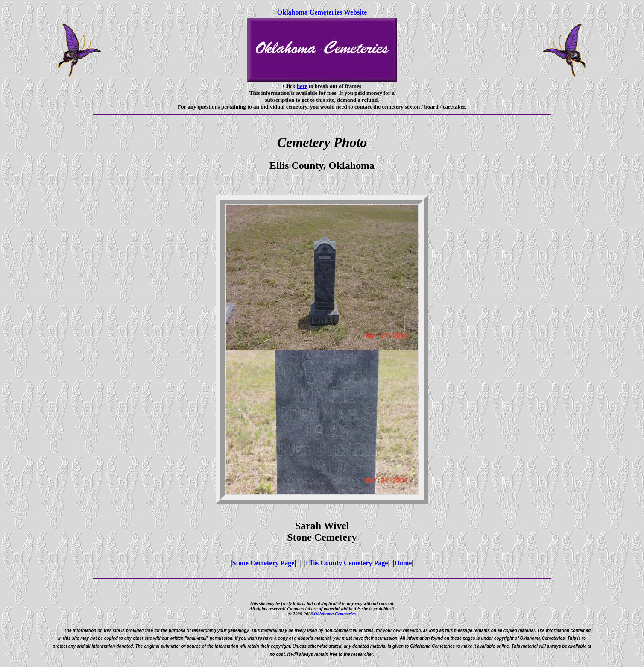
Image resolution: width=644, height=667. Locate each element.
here (302, 86)
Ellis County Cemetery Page (347, 563)
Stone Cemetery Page (263, 563)
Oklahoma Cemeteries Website (322, 12)
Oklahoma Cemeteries (335, 614)
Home (403, 563)
